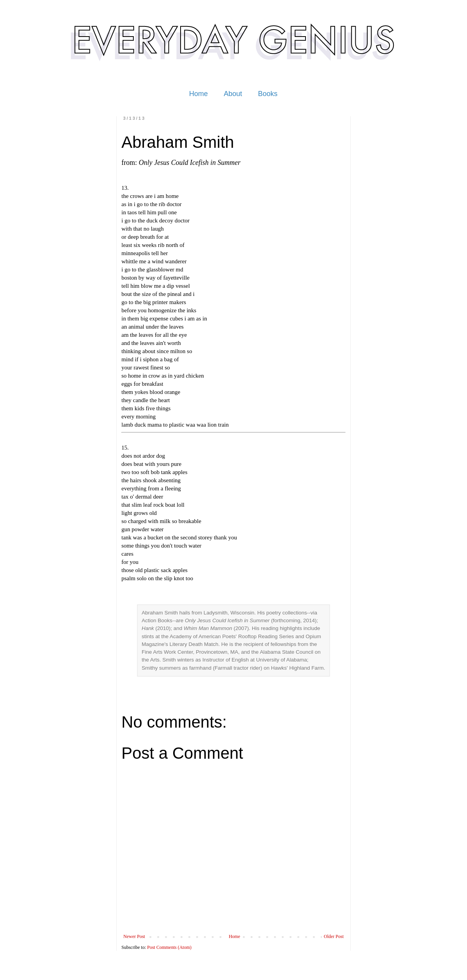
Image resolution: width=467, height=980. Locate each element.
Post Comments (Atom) (169, 947)
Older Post (334, 936)
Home (198, 94)
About (233, 94)
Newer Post (134, 936)
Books (268, 94)
